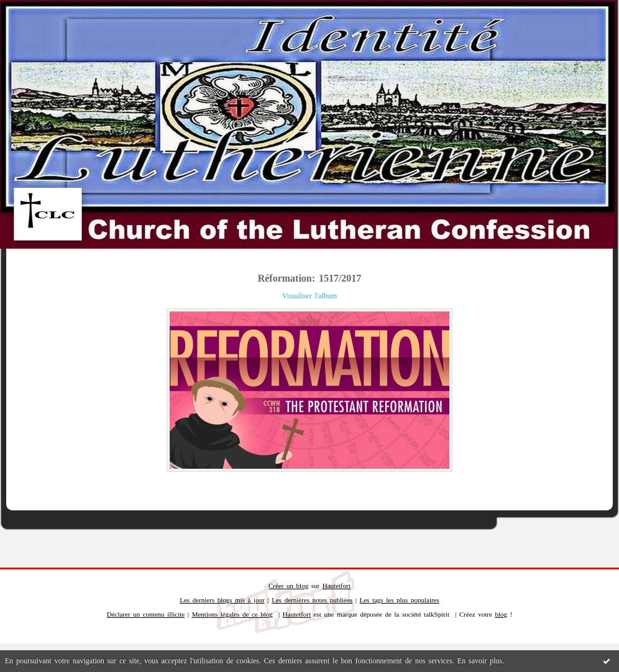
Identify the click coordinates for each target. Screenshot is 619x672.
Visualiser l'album (309, 296)
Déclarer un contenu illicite (146, 614)
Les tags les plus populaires (399, 600)
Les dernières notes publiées (312, 600)
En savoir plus (480, 661)
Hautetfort (337, 586)
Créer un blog (288, 586)
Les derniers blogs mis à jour (222, 600)
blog (501, 614)
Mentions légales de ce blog (232, 614)
